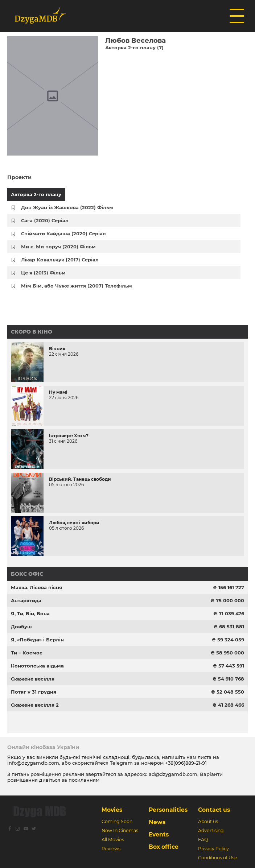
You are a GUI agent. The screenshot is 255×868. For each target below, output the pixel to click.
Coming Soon (117, 821)
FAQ (203, 840)
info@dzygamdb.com (33, 763)
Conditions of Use (218, 858)
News (157, 822)
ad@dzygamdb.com (173, 774)
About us (208, 821)
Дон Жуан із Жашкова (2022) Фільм (67, 207)
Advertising (211, 830)
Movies (112, 810)
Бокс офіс (27, 574)
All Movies (113, 840)
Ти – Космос (27, 653)
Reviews (111, 849)
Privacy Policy (213, 849)
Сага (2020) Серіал (45, 220)
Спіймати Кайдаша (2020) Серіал (63, 233)
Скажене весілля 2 (35, 705)
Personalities (168, 810)
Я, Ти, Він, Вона (30, 613)
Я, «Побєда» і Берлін (37, 640)
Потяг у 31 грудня (34, 692)
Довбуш (21, 627)
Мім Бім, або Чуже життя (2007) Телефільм (77, 286)
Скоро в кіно (32, 332)
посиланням (84, 780)
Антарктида (26, 600)
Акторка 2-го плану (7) (134, 47)
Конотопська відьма (37, 666)
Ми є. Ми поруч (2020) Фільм (58, 247)
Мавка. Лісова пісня (36, 587)
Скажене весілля (33, 679)
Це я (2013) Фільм (43, 273)
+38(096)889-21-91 (186, 763)
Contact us (214, 810)
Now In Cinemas (120, 830)
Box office (164, 847)
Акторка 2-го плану (36, 194)
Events (159, 834)
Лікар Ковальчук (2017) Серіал (60, 260)
